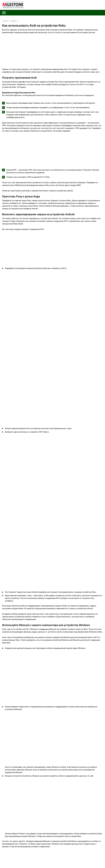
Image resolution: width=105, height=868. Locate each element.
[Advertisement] (52, 52)
